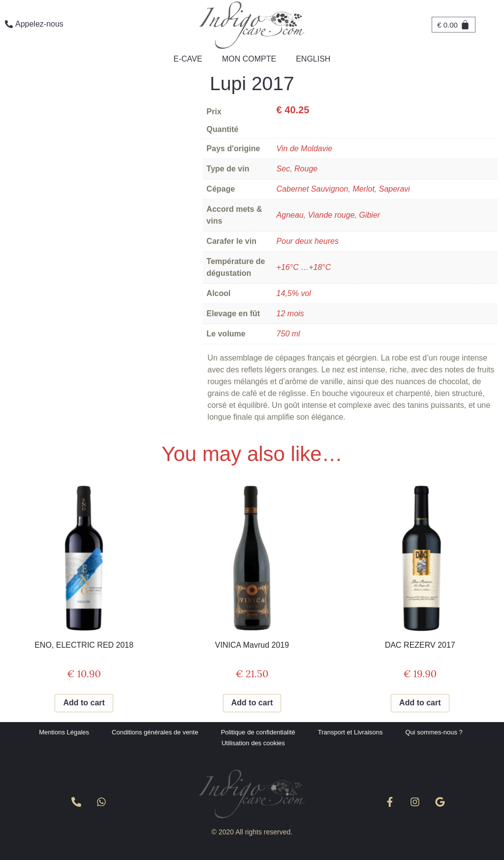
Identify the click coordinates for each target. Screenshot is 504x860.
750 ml (288, 334)
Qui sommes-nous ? (434, 732)
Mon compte (249, 59)
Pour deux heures (308, 241)
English (313, 59)
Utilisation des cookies (253, 743)
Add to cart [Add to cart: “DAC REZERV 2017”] (420, 703)
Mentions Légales (64, 732)
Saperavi (394, 189)
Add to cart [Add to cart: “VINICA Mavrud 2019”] (252, 703)
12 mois (290, 314)
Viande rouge (331, 215)
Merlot (363, 189)
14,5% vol (294, 293)
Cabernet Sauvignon (313, 189)
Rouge (306, 169)
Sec (283, 169)
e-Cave (188, 59)
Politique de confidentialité (258, 732)
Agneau (290, 215)
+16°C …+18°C (304, 267)
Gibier (369, 215)
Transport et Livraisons (350, 732)
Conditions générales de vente (155, 732)
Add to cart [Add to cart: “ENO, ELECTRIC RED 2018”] (84, 703)
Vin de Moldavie (305, 149)
